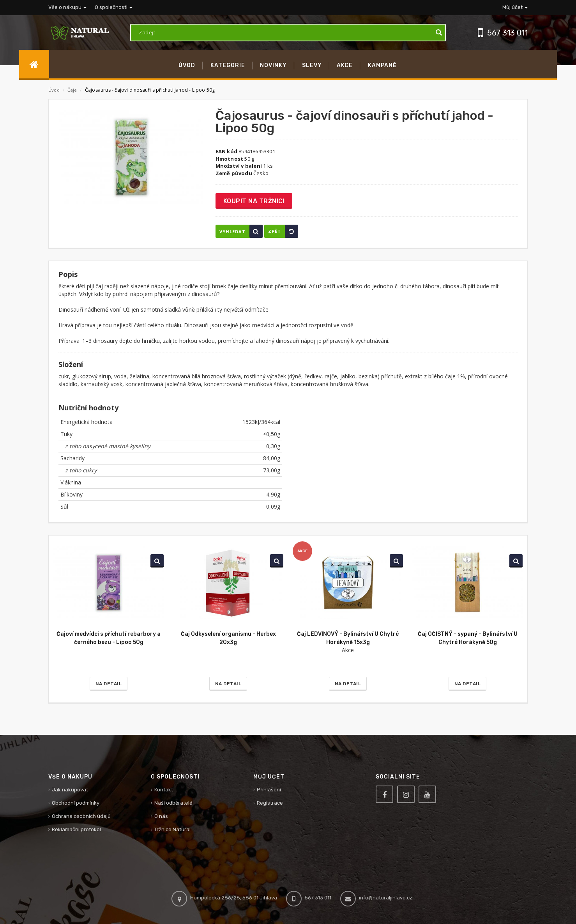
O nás (161, 816)
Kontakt (164, 790)
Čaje (73, 90)
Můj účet (515, 7)
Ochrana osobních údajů (81, 816)
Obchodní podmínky (76, 803)
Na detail (109, 684)
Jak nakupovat (70, 790)
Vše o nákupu (67, 7)
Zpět (283, 231)
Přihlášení (269, 790)
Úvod (54, 90)
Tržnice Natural (172, 829)
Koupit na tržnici (254, 201)
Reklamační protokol (76, 829)
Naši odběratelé (173, 803)
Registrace (270, 803)
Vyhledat (241, 231)
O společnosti (114, 7)
